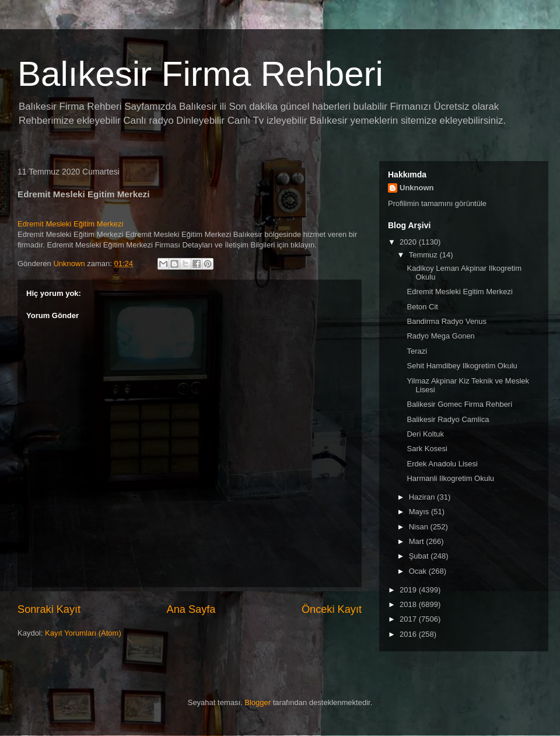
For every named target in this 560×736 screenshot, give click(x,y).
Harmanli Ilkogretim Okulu (450, 478)
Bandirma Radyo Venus (447, 321)
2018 (409, 604)
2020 (409, 242)
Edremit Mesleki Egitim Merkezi (459, 292)
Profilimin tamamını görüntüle (437, 203)
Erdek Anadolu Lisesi (442, 464)
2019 (409, 590)
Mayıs (420, 512)
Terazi (417, 351)
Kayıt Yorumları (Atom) (83, 633)
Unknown (417, 188)
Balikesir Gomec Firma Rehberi (459, 404)
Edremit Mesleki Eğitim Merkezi (70, 224)
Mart (418, 541)
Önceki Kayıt (332, 609)
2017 (409, 619)
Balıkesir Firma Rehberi (200, 74)
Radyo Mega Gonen (440, 336)
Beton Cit (422, 307)
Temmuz (424, 255)
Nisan (420, 527)
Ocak (419, 571)
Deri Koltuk (425, 434)
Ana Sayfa (191, 609)
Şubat (420, 556)
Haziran (423, 497)
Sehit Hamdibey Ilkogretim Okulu (462, 366)
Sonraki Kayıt (49, 609)
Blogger (258, 702)
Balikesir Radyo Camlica (448, 419)
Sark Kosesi (427, 449)
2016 (409, 634)
